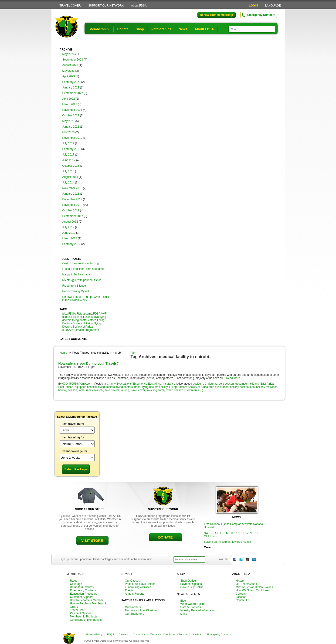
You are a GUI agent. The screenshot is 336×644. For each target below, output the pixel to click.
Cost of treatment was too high (81, 263)
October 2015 (71, 166)
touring (125, 390)
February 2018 (71, 149)
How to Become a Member (87, 600)
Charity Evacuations (119, 384)
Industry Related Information (198, 610)
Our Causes (132, 581)
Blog (183, 601)
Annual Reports (135, 594)
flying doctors (107, 387)
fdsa (65, 314)
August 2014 (70, 177)
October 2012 (71, 210)
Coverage (76, 584)
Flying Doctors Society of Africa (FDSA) (82, 327)
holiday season (68, 390)
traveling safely (156, 390)
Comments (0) (194, 390)
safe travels (112, 390)
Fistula (75, 317)
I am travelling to (73, 424)
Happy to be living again (77, 275)
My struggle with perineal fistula (82, 280)
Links (184, 614)
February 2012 (71, 244)
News (183, 29)
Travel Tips (77, 610)
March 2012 (70, 238)
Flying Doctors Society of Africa (83, 322)
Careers (241, 594)
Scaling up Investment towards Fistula (227, 542)
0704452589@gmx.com (77, 384)
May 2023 (69, 71)
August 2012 (70, 222)
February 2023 (71, 82)
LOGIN (253, 6)
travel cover (138, 390)
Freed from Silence (74, 286)
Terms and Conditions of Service (169, 634)
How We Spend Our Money (253, 590)
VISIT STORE (92, 541)
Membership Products (84, 617)
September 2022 (73, 93)
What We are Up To (193, 604)
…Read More (232, 378)
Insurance (169, 384)
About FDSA (139, 6)
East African (66, 387)
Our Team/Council (247, 584)
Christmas (211, 384)
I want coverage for (75, 451)
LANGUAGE (273, 6)
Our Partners (133, 607)
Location (241, 597)
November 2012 (72, 205)
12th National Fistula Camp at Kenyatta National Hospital (234, 526)
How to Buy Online (192, 587)
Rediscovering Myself (76, 291)
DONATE (165, 537)
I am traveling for (73, 437)
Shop (140, 29)
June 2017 (69, 160)
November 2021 (72, 110)
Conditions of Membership (86, 620)
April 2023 (69, 76)
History (240, 581)
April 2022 (69, 99)
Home (64, 353)
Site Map (197, 634)
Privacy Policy (94, 634)
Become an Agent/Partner (141, 610)
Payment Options (81, 613)
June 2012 (69, 233)
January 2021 (71, 127)
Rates (74, 581)
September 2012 (73, 216)
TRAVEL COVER (70, 6)
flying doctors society (155, 387)
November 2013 (72, 188)
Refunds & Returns (82, 587)
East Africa (267, 384)
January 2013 (71, 194)
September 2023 (73, 60)
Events (129, 590)
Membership (99, 29)
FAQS (110, 634)
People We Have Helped (140, 584)
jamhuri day (86, 390)
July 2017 (68, 155)
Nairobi (99, 390)
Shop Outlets (188, 581)
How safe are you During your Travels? (89, 363)
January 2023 (71, 88)
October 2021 (71, 115)
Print (134, 353)
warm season (175, 390)
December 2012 (72, 199)
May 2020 (69, 132)
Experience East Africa (147, 384)
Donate (123, 29)
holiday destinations (242, 387)
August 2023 (70, 65)
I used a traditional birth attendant (83, 269)
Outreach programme (86, 330)
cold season (226, 384)
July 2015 (68, 171)
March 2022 (70, 104)
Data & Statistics (191, 607)
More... (209, 547)
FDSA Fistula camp (80, 314)
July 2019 (68, 143)
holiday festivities (267, 387)
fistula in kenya (90, 317)
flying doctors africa (84, 320)
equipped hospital (86, 387)
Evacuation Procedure (84, 594)
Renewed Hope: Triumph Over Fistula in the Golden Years (86, 298)
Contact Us (243, 600)
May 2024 (69, 54)
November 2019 (72, 138)
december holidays (247, 384)
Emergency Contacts (83, 590)
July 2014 (68, 183)
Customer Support (81, 597)
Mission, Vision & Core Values (255, 587)
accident (198, 384)
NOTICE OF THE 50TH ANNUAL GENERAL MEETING (231, 535)
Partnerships (161, 29)
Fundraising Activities (138, 587)
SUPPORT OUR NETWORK (106, 6)
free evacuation (219, 387)
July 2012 (68, 227)
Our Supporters (135, 614)
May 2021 (69, 121)
